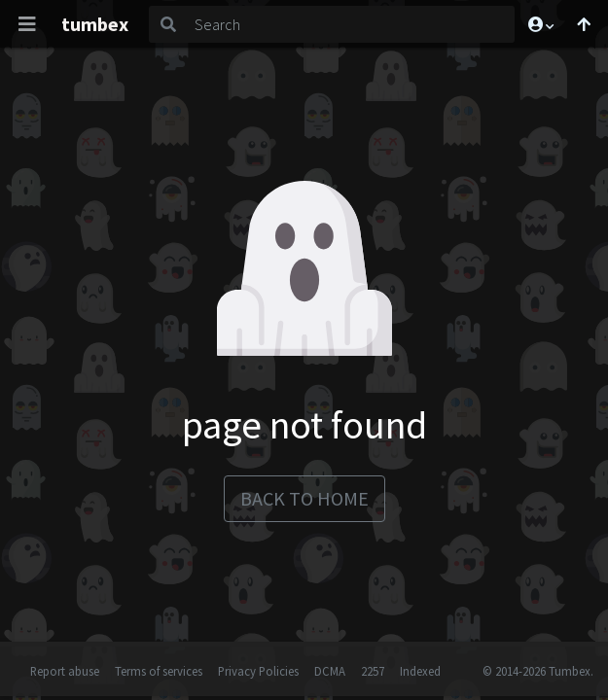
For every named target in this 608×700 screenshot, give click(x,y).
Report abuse (65, 671)
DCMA (330, 671)
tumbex (95, 24)
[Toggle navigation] (27, 24)
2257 (373, 671)
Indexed (420, 671)
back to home (304, 498)
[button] (540, 24)
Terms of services (159, 671)
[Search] (351, 24)
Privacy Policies (258, 671)
